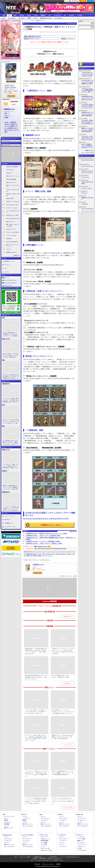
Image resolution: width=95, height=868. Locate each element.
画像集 (6, 117)
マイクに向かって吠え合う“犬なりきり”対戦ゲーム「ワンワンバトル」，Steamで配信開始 (87, 106)
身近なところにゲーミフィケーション (13, 245)
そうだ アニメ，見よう (12, 208)
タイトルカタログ (28, 826)
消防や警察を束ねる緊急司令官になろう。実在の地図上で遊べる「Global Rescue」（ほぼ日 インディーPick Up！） (36, 677)
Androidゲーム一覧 (46, 850)
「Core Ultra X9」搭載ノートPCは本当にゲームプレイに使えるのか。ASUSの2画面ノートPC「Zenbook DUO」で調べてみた (36, 712)
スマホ (36, 15)
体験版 (29, 18)
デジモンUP (84, 193)
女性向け (43, 15)
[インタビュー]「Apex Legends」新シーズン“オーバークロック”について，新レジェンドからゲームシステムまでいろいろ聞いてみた (63, 801)
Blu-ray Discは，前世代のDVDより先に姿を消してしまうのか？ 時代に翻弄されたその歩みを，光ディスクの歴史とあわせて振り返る (11, 377)
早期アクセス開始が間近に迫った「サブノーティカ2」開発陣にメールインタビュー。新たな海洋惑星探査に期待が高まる (11, 487)
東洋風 (35, 556)
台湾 (31, 556)
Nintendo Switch (8, 285)
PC (9, 15)
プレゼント (7, 265)
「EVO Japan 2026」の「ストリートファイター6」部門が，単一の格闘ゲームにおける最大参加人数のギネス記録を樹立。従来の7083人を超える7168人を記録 (87, 74)
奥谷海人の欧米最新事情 (12, 167)
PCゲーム (7, 278)
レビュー (3, 18)
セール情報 (44, 843)
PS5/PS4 (22, 15)
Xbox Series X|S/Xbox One (10, 280)
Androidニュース (45, 839)
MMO (44, 554)
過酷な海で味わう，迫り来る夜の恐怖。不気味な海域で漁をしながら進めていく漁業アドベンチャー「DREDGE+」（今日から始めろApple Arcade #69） (36, 651)
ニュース (7, 112)
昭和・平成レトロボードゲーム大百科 (13, 225)
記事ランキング (8, 828)
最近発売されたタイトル (46, 18)
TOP (4, 15)
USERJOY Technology (10, 87)
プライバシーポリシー (10, 516)
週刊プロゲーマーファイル (13, 176)
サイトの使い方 (20, 1)
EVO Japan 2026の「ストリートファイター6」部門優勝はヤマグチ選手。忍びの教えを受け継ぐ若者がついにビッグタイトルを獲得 (87, 82)
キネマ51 (8, 249)
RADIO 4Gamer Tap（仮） (12, 205)
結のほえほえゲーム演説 (12, 215)
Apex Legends (85, 204)
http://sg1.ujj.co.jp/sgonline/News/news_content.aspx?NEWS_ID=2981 (46, 518)
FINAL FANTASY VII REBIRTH (87, 183)
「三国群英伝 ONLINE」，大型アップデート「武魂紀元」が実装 (43, 543)
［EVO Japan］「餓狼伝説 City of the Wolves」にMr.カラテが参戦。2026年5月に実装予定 (87, 122)
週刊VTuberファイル (11, 182)
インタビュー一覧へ (68, 808)
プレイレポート (12, 18)
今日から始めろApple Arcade (13, 218)
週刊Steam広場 (10, 198)
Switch (29, 15)
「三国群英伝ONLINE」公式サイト (51, 525)
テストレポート (64, 839)
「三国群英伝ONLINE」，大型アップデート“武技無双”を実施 (42, 536)
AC (65, 15)
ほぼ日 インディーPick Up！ (13, 202)
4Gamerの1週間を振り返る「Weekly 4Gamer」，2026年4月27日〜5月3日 (60, 677)
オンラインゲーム (9, 816)
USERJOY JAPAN (9, 85)
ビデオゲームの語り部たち (13, 232)
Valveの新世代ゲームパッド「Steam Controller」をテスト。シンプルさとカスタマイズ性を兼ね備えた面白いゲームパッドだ (63, 712)
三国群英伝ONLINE (11, 79)
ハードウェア (57, 15)
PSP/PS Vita (79, 814)
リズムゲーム (81, 846)
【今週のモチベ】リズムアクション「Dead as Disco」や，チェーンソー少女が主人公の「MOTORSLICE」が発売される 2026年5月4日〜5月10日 (63, 651)
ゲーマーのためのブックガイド (13, 212)
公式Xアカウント (10, 1)
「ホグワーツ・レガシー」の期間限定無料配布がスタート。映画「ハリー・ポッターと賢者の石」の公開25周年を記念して (87, 90)
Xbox (15, 15)
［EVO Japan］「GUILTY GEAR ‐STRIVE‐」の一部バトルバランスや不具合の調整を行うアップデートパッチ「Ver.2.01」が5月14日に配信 (87, 138)
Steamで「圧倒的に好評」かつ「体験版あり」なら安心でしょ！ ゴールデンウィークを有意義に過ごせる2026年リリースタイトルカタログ (11, 334)
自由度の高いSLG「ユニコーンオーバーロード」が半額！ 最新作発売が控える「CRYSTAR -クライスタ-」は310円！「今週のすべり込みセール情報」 (87, 114)
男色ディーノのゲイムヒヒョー (13, 186)
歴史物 (39, 556)
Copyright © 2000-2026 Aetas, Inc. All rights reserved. (47, 866)
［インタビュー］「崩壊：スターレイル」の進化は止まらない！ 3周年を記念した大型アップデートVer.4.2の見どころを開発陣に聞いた (11, 466)
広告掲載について (9, 523)
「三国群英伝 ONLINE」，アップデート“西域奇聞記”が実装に (43, 541)
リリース (44, 556)
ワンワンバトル (85, 177)
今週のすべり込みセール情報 (13, 195)
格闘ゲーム (81, 841)
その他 (79, 848)
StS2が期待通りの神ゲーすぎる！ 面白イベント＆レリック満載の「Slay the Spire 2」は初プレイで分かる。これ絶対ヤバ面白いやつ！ (11, 443)
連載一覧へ (17, 255)
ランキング (90, 1)
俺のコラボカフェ (11, 222)
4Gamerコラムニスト (11, 229)
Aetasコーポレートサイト (11, 527)
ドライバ (7, 272)
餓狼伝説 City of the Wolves (87, 198)
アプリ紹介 (44, 845)
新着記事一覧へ (68, 616)
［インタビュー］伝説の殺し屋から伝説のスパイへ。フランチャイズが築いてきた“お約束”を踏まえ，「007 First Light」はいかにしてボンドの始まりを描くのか (11, 509)
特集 (6, 114)
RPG (40, 554)
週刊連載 (7, 824)
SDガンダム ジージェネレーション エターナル (87, 172)
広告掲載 (58, 864)
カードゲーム (81, 843)
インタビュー (22, 18)
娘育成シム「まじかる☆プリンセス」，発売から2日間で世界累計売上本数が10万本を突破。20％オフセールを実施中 (87, 130)
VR (50, 15)
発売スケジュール (28, 824)
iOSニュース (44, 837)
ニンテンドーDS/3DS (27, 835)
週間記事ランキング (10, 261)
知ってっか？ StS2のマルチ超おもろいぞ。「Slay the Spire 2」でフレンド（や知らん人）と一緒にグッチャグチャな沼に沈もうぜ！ (11, 421)
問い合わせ (29, 1)
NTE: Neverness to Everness (88, 161)
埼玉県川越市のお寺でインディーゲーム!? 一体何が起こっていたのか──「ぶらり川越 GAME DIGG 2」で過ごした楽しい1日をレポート (87, 98)
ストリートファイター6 (87, 166)
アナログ (71, 15)
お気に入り (75, 1)
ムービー (35, 18)
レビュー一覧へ (68, 745)
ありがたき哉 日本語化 (12, 242)
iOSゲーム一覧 (45, 848)
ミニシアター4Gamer (11, 235)
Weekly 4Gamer (10, 170)
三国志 (28, 556)
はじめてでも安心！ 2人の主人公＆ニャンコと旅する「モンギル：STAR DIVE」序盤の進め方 (11, 355)
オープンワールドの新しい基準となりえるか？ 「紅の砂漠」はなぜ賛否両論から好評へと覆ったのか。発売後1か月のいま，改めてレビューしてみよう (11, 400)
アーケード (79, 835)
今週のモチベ (9, 173)
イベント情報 (81, 839)
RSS (2, 1)
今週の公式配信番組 (11, 179)
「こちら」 (56, 859)
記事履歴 (83, 1)
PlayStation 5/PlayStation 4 (10, 283)
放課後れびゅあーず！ (12, 252)
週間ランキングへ (90, 150)
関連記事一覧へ (73, 531)
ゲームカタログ (59, 18)
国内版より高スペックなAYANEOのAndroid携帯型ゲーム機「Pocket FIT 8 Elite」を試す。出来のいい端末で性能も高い (62, 737)
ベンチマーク (63, 846)
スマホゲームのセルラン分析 (13, 190)
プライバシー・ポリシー (48, 864)
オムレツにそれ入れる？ (87, 209)
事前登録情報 (45, 841)
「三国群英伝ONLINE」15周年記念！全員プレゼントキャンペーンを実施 (46, 533)
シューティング (82, 845)
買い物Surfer (9, 239)
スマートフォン (44, 835)
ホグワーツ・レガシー (87, 188)
